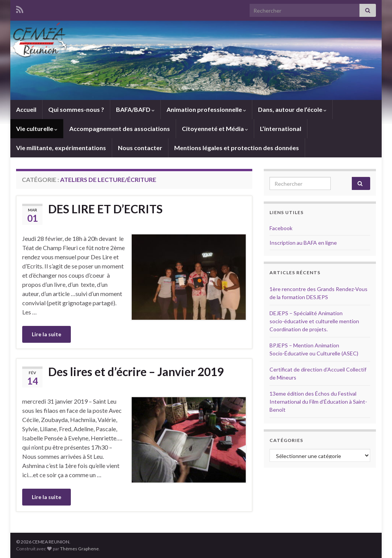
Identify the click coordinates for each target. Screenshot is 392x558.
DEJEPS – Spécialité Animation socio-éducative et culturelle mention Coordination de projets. (314, 321)
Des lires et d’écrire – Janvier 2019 (136, 371)
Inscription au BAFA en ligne (303, 243)
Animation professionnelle (206, 109)
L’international (281, 128)
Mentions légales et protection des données (237, 148)
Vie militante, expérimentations (61, 148)
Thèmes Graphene (79, 549)
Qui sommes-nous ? (76, 109)
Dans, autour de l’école (292, 109)
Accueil (26, 109)
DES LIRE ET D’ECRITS (105, 209)
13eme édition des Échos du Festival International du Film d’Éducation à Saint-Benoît (318, 402)
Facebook (281, 228)
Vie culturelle (37, 128)
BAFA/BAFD (135, 109)
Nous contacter (140, 148)
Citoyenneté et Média (215, 128)
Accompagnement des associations (120, 128)
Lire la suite (47, 334)
